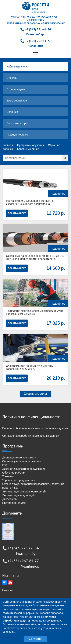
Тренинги (8, 476)
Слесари (12, 78)
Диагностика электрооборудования (24, 469)
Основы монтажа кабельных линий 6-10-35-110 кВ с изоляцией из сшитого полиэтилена (35, 257)
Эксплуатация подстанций (18, 495)
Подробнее (58, 194)
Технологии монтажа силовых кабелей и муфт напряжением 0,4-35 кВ (35, 312)
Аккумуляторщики (18, 135)
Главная (8, 145)
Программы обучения (30, 145)
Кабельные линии (18, 67)
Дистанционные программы (19, 457)
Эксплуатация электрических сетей (24, 492)
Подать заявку (17, 213)
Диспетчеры (10, 499)
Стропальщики (16, 89)
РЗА (5, 465)
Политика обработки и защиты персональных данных (35, 428)
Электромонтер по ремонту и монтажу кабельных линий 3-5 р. (30, 367)
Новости (7, 590)
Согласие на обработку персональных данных (31, 436)
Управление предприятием (19, 480)
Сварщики (13, 112)
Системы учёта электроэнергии (22, 461)
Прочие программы (14, 503)
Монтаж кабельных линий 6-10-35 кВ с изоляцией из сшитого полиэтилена (30, 202)
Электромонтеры (17, 123)
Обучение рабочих (14, 473)
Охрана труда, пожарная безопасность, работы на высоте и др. (33, 486)
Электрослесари (17, 101)
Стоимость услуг (36, 394)
